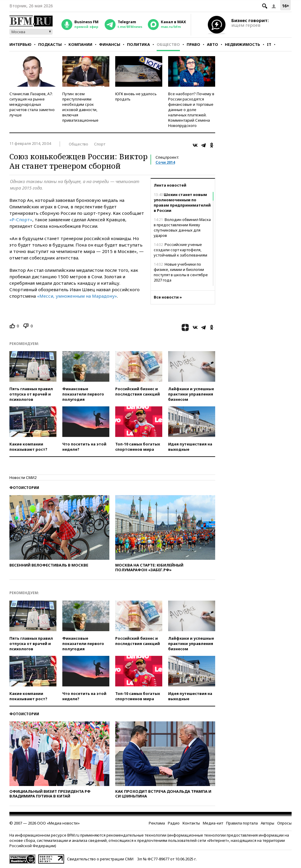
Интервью (20, 44)
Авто (213, 44)
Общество (168, 44)
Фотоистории (24, 488)
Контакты (191, 823)
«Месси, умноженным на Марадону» (77, 296)
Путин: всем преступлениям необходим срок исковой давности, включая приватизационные (80, 107)
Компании (80, 44)
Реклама (157, 823)
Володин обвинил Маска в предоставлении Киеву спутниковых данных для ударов (182, 227)
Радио (174, 823)
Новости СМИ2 (23, 477)
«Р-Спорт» (21, 219)
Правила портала (242, 823)
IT (269, 44)
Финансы (110, 44)
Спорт (100, 144)
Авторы (267, 823)
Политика (138, 44)
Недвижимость (243, 44)
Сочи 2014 (165, 162)
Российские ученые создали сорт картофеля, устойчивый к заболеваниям (180, 250)
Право (193, 44)
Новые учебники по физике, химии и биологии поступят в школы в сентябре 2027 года (181, 272)
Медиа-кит (213, 823)
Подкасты (50, 44)
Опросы (284, 823)
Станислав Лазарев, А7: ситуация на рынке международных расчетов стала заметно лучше (32, 104)
